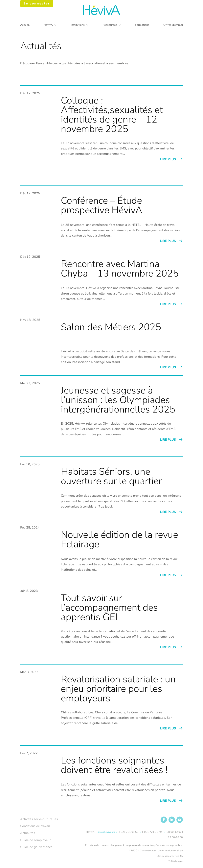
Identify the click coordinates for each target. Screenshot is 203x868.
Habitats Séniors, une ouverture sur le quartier (111, 476)
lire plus (168, 159)
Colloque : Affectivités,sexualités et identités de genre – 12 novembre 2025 (112, 114)
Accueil (25, 25)
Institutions (78, 25)
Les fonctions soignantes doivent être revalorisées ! (114, 765)
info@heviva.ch (106, 832)
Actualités (28, 833)
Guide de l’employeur (35, 840)
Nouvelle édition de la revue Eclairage (119, 539)
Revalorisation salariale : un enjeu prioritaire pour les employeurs (118, 688)
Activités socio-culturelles (39, 819)
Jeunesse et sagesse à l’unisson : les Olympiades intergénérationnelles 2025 (118, 400)
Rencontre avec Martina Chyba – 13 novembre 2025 (120, 268)
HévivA (48, 25)
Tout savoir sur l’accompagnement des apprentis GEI (109, 607)
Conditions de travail (35, 826)
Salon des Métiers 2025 (111, 327)
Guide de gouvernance (36, 847)
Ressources (110, 25)
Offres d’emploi (173, 25)
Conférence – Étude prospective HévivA (102, 205)
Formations (142, 25)
